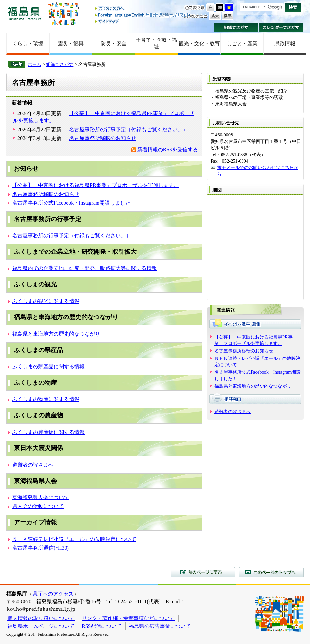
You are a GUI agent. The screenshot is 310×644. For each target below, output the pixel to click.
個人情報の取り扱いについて (41, 618)
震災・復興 (71, 43)
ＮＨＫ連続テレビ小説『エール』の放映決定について (74, 539)
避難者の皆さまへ (33, 465)
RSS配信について (102, 626)
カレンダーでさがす (281, 27)
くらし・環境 (28, 43)
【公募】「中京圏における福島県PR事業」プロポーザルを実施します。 (96, 185)
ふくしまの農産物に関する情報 (48, 432)
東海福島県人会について (41, 497)
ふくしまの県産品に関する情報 (48, 366)
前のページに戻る (203, 572)
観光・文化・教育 (199, 43)
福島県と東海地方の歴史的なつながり (56, 334)
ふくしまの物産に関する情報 (46, 399)
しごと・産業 (242, 43)
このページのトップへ (271, 572)
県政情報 (285, 43)
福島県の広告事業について (160, 626)
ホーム (35, 64)
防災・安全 (114, 43)
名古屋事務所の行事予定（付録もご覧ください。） (129, 129)
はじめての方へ (143, 9)
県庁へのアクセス (53, 594)
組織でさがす (236, 27)
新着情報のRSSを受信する (168, 150)
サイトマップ (143, 21)
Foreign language (143, 15)
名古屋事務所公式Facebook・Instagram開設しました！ (74, 203)
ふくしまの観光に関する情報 (46, 301)
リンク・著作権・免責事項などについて (128, 618)
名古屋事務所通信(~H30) (41, 548)
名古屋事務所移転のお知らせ (103, 138)
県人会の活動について (38, 506)
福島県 (24, 13)
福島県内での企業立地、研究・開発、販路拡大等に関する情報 (85, 268)
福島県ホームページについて (41, 626)
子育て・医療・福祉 (156, 43)
